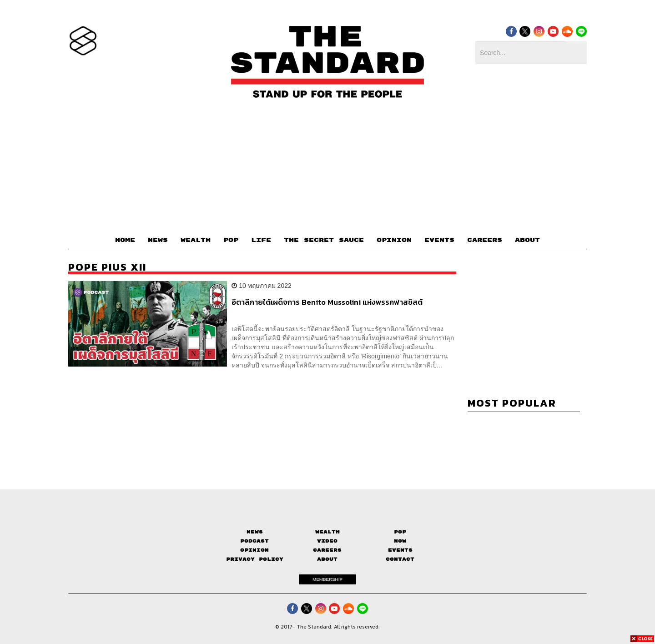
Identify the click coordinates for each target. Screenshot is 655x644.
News (255, 532)
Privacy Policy (255, 559)
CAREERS (485, 240)
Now (400, 541)
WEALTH (196, 240)
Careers (327, 550)
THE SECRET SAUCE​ (324, 240)
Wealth (327, 532)
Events (400, 550)
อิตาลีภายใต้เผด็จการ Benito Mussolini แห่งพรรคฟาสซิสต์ (327, 302)
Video (327, 541)
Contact (400, 559)
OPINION (394, 240)
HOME (125, 240)
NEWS (158, 240)
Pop (400, 532)
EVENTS (439, 240)
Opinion (254, 550)
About (327, 559)
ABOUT (527, 240)
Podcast (254, 541)
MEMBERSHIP (327, 579)
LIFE (261, 240)
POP (231, 240)
